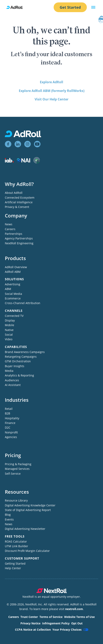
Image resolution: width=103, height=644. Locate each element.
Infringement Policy (56, 623)
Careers (10, 229)
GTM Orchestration (18, 361)
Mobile (10, 325)
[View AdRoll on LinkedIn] (18, 144)
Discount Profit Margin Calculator (27, 551)
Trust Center (29, 617)
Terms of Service (51, 617)
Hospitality (12, 418)
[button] (93, 7)
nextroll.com (74, 609)
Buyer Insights (15, 366)
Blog (8, 515)
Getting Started (15, 563)
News (9, 224)
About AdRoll (14, 193)
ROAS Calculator (16, 541)
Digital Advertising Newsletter (25, 529)
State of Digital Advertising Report (28, 510)
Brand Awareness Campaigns (25, 352)
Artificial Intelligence (19, 202)
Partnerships (14, 234)
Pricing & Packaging (18, 464)
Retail (9, 409)
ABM (8, 289)
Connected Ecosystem (20, 198)
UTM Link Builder (16, 546)
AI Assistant (13, 385)
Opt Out (77, 623)
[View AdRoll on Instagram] (28, 144)
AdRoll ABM (13, 272)
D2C (8, 427)
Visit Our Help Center (51, 99)
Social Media (13, 294)
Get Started (70, 7)
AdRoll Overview (16, 267)
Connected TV (14, 316)
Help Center (13, 568)
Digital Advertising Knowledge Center (30, 505)
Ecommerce (13, 298)
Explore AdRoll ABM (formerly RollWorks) (52, 91)
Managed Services (17, 469)
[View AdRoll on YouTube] (37, 144)
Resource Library (16, 500)
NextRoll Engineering (19, 243)
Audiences (12, 380)
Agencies (11, 437)
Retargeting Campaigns (21, 357)
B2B (7, 413)
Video (9, 339)
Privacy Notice (30, 623)
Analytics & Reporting (19, 375)
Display (10, 320)
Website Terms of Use (79, 617)
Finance (10, 423)
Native (9, 330)
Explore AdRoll (51, 82)
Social (9, 335)
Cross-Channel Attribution (23, 303)
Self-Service (13, 474)
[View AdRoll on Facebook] (8, 144)
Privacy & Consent (17, 207)
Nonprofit (11, 432)
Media (9, 371)
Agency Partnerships (19, 238)
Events (9, 519)
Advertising (13, 284)
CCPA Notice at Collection (33, 630)
